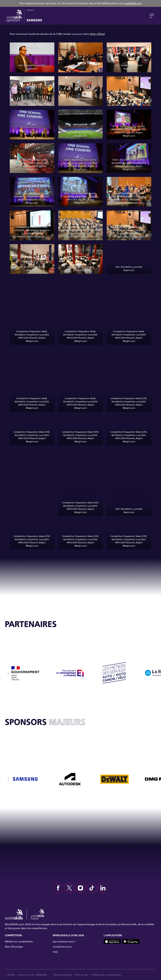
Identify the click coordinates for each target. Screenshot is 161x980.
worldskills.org (133, 3)
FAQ (55, 952)
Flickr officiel (97, 34)
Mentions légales (64, 975)
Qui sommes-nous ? (64, 941)
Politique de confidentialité (108, 975)
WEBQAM (42, 975)
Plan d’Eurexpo (14, 947)
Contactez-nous (62, 947)
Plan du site (83, 975)
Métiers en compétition (19, 941)
